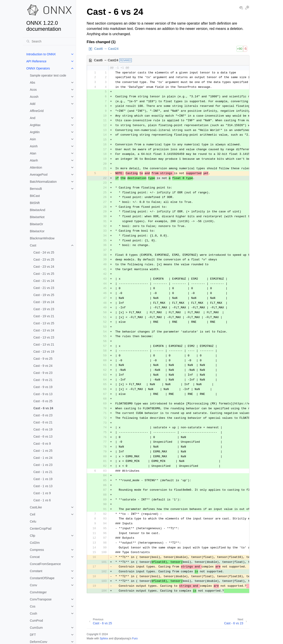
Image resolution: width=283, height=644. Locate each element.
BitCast (35, 196)
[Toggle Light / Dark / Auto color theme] (247, 8)
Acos (33, 90)
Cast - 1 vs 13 (43, 486)
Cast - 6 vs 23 (43, 415)
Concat (35, 557)
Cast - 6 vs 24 (43, 408)
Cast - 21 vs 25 (44, 274)
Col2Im (35, 543)
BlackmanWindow (42, 238)
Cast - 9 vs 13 (43, 394)
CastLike (36, 507)
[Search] (49, 41)
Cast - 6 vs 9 (42, 444)
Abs (33, 83)
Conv (33, 585)
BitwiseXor (37, 231)
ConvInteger (38, 592)
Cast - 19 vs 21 (44, 316)
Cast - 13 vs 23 (44, 337)
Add (33, 104)
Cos (33, 606)
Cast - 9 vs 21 (43, 380)
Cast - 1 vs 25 (43, 451)
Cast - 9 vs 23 (43, 373)
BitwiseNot (37, 217)
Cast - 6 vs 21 (43, 422)
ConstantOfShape (42, 578)
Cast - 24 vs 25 (44, 252)
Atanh (34, 160)
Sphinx (104, 638)
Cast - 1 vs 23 (43, 465)
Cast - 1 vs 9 (42, 493)
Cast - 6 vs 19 (43, 429)
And (33, 118)
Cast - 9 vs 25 (43, 359)
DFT (33, 635)
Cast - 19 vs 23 (44, 309)
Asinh (34, 146)
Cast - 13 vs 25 (44, 323)
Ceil (33, 514)
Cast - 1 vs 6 (42, 500)
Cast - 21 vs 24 (44, 281)
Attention (36, 167)
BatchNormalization (43, 182)
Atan (33, 153)
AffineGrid (37, 111)
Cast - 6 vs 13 (43, 436)
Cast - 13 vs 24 (44, 330)
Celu (33, 521)
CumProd (36, 621)
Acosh (34, 97)
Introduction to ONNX (41, 54)
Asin (33, 139)
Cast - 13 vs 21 (44, 344)
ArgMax (35, 125)
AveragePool (39, 175)
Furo (135, 638)
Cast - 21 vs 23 (44, 288)
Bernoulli (36, 189)
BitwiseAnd (37, 210)
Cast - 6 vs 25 (43, 401)
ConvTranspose (41, 599)
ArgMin (35, 132)
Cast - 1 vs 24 (43, 458)
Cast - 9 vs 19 (43, 387)
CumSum (36, 628)
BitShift (35, 203)
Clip (33, 536)
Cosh (33, 613)
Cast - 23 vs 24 (44, 267)
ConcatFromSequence (45, 564)
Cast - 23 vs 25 (44, 260)
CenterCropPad (41, 529)
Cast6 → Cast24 (106, 49)
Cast (33, 245)
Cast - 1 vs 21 (43, 472)
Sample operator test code (48, 75)
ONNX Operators (38, 68)
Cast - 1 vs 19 (43, 479)
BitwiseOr (36, 224)
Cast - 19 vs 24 (44, 302)
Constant (36, 571)
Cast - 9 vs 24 (43, 366)
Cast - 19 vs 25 (44, 295)
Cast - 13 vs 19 (44, 352)
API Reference (36, 61)
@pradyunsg (122, 638)
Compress (37, 550)
